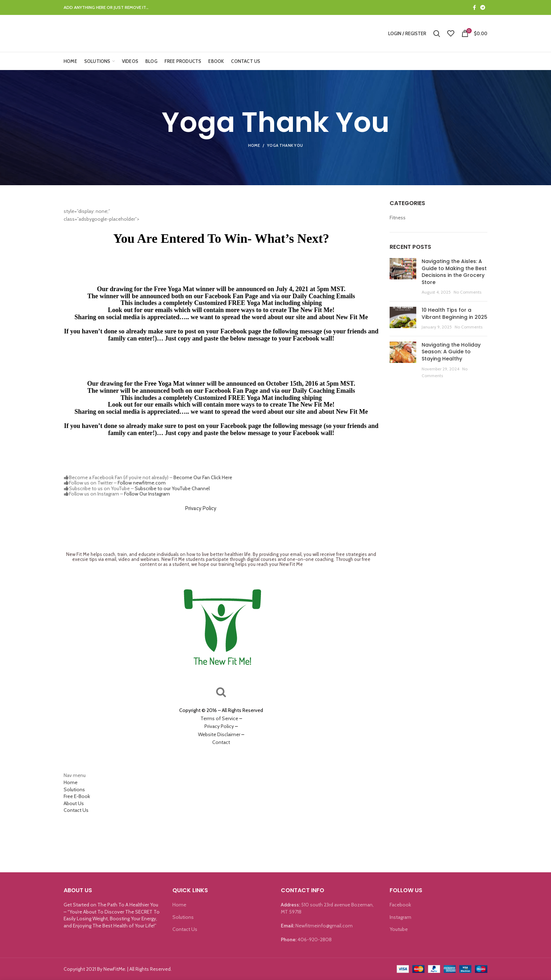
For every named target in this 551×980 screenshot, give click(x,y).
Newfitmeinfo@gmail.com (324, 926)
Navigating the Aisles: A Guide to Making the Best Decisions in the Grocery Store (454, 272)
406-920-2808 (315, 939)
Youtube (399, 929)
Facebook (400, 905)
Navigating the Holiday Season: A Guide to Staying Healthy (451, 352)
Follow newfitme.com (142, 483)
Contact (221, 742)
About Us (74, 803)
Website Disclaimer (219, 734)
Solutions (74, 789)
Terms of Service (219, 718)
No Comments (467, 292)
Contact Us (76, 810)
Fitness (398, 218)
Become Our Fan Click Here (203, 477)
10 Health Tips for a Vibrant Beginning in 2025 (454, 314)
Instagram (400, 917)
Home (254, 145)
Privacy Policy (201, 508)
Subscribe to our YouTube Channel (172, 488)
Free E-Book (77, 796)
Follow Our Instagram (147, 494)
